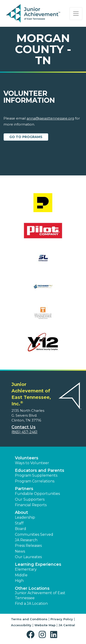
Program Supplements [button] (36, 475)
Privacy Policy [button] (62, 619)
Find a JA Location (31, 603)
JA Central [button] (67, 625)
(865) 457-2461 (24, 432)
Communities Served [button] (34, 534)
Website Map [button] (45, 625)
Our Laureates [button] (28, 557)
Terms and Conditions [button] (29, 619)
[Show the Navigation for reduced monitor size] (76, 14)
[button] (32, 635)
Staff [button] (19, 523)
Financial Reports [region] (31, 505)
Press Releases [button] (28, 546)
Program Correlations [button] (35, 481)
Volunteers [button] (27, 458)
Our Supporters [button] (30, 499)
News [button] (20, 551)
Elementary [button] (26, 569)
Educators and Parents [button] (40, 470)
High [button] (19, 581)
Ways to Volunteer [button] (32, 463)
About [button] (21, 512)
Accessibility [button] (21, 625)
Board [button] (21, 529)
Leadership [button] (25, 517)
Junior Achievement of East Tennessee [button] (40, 595)
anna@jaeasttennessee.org (50, 118)
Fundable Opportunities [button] (37, 494)
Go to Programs (26, 137)
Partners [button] (24, 489)
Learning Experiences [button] (38, 564)
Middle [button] (21, 575)
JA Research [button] (26, 540)
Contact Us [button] (24, 427)
